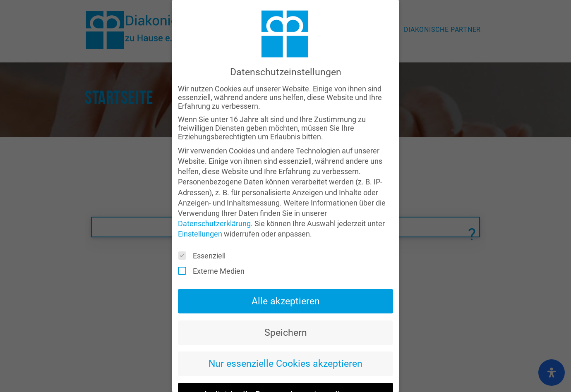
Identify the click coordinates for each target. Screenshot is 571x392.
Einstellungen (200, 216)
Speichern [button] (286, 314)
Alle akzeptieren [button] (286, 283)
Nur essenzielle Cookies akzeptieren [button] (285, 346)
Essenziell (204, 238)
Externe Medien (214, 253)
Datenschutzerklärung (214, 206)
